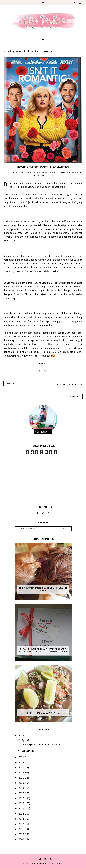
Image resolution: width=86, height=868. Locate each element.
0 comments (76, 384)
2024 (22, 762)
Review (75, 173)
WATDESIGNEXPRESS (57, 864)
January (26, 751)
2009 (22, 839)
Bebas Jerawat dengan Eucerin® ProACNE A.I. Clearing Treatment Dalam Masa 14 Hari (43, 650)
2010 (22, 834)
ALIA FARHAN (32, 864)
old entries (75, 397)
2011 (22, 829)
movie (30, 173)
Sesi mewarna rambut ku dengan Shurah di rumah (43, 589)
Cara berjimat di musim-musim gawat (42, 744)
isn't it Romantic (16, 173)
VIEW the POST (12, 383)
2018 (22, 793)
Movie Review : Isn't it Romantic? (43, 167)
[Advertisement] (43, 480)
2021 (22, 778)
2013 (22, 819)
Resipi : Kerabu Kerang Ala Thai (43, 713)
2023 (22, 767)
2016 (22, 803)
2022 (22, 773)
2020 (22, 783)
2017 (22, 798)
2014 (22, 814)
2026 (22, 735)
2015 (22, 808)
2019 (22, 788)
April (24, 740)
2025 (22, 757)
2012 (22, 824)
